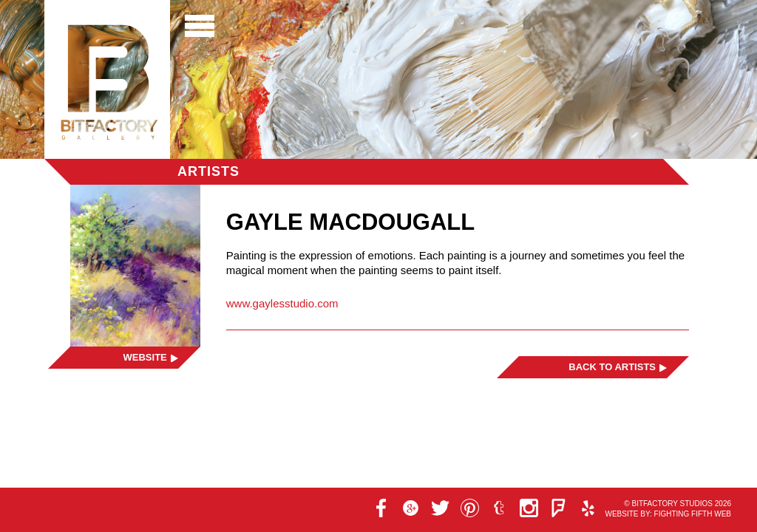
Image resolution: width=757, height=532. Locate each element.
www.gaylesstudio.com (282, 303)
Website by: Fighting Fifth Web (668, 514)
